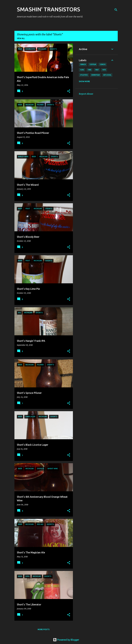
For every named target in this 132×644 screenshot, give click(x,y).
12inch (103, 64)
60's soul (107, 75)
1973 (104, 70)
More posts (44, 629)
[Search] (116, 10)
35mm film (95, 75)
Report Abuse (86, 94)
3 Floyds (84, 75)
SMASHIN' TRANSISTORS (48, 9)
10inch (83, 64)
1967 (97, 70)
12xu (82, 70)
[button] (69, 91)
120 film (93, 64)
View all (21, 38)
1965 (89, 70)
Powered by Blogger (66, 640)
